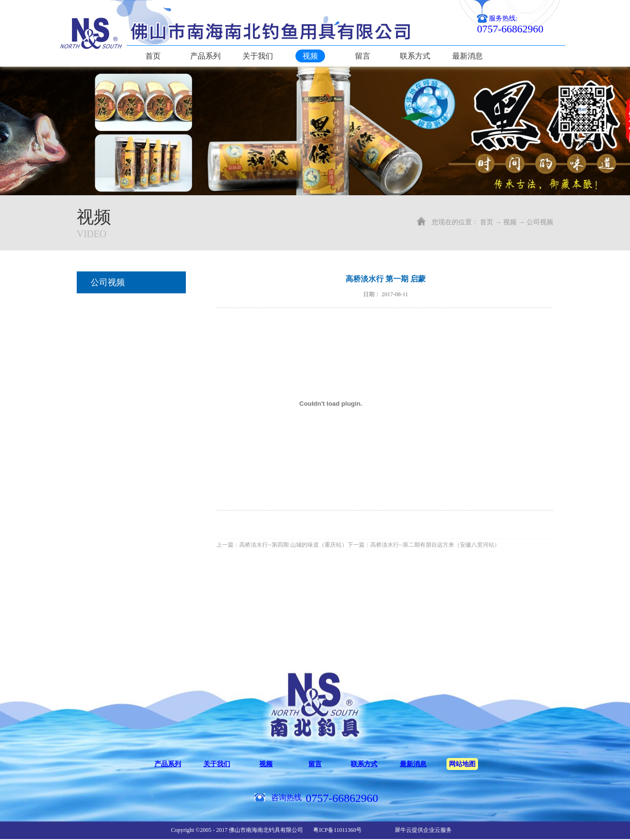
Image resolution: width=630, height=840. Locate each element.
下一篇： (424, 545)
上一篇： (282, 545)
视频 (510, 222)
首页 (153, 56)
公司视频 (540, 222)
